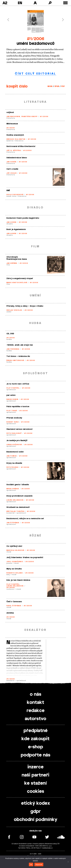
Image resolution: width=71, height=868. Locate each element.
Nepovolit (39, 865)
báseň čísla (11, 196)
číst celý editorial (35, 74)
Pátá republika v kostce (18, 407)
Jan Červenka (13, 349)
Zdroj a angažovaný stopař (20, 279)
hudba (9, 339)
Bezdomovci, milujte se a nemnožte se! (25, 519)
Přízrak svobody (14, 418)
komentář (11, 513)
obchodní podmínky (36, 820)
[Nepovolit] (68, 862)
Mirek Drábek (13, 489)
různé (9, 552)
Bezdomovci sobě (15, 452)
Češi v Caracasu (14, 602)
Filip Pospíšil (13, 388)
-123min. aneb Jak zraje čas (20, 345)
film (8, 265)
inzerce (35, 767)
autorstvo (35, 719)
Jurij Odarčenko (15, 562)
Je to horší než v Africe (18, 384)
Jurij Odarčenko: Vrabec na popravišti (25, 558)
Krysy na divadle (14, 463)
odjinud (10, 112)
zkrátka (10, 613)
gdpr (36, 812)
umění (9, 312)
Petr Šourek (12, 467)
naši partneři (35, 775)
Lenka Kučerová (14, 445)
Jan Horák (11, 162)
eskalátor (11, 681)
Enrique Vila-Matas (16, 139)
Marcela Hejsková (15, 550)
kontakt (35, 703)
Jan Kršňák (12, 263)
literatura (11, 118)
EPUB (57, 86)
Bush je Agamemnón (16, 229)
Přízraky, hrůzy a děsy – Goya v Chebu (25, 306)
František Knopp (29, 117)
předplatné (36, 731)
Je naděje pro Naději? (17, 441)
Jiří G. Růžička (14, 150)
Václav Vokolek (14, 310)
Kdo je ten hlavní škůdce (18, 580)
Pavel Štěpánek (14, 606)
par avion (11, 395)
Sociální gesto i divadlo (18, 485)
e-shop (36, 747)
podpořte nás (36, 755)
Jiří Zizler (12, 173)
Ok (31, 865)
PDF (63, 86)
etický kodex (36, 803)
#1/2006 (36, 39)
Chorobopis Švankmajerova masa (17, 258)
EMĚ (8, 191)
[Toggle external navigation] (65, 3)
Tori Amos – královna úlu (18, 356)
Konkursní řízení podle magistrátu (23, 218)
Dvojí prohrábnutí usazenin (19, 496)
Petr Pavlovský (14, 433)
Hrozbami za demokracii (18, 507)
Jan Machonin (13, 117)
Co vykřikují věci (14, 546)
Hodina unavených (15, 135)
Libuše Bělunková (15, 500)
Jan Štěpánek (13, 523)
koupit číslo (17, 86)
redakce (36, 711)
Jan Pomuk (12, 456)
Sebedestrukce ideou (17, 158)
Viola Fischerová (15, 195)
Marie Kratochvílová (17, 283)
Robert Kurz (13, 422)
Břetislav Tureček (15, 511)
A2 (5, 3)
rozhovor (10, 589)
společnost (11, 390)
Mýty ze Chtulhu (14, 569)
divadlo (10, 224)
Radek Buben (12, 399)
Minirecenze (12, 124)
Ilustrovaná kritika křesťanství (21, 146)
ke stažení (36, 783)
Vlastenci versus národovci (19, 429)
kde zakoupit (35, 739)
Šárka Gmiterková (15, 360)
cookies (36, 791)
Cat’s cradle (12, 169)
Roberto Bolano (15, 573)
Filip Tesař (12, 411)
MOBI (50, 86)
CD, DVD (10, 334)
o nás (36, 694)
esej (8, 575)
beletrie (10, 141)
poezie (9, 563)
